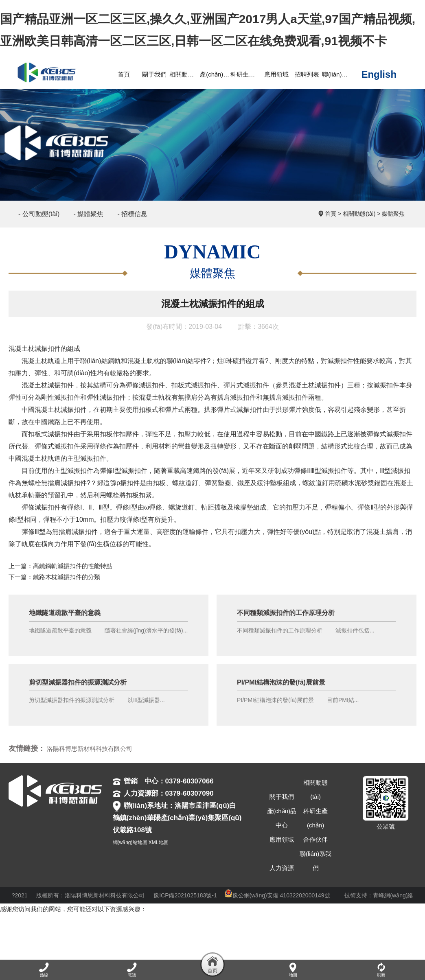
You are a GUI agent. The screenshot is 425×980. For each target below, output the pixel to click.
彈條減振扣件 (145, 385)
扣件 (91, 532)
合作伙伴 (315, 839)
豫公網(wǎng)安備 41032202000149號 (277, 895)
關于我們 (282, 797)
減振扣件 (48, 349)
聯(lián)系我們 (315, 861)
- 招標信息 (132, 214)
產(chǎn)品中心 (282, 818)
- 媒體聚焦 (89, 214)
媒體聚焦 (393, 214)
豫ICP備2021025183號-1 (185, 895)
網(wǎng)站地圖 (130, 842)
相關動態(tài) (359, 214)
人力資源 (282, 868)
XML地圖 (159, 842)
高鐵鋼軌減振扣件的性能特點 (73, 566)
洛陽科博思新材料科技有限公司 (90, 749)
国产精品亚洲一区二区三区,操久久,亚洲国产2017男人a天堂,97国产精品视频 (103, 920)
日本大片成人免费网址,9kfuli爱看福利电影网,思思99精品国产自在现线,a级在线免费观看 (183, 942)
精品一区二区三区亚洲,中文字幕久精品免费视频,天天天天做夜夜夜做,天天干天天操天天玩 (122, 931)
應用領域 (282, 839)
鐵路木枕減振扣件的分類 (67, 577)
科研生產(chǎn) (315, 818)
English (379, 75)
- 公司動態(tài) (39, 214)
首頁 (331, 214)
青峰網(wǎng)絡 (393, 895)
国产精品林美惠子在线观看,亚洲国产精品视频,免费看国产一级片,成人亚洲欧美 (283, 953)
